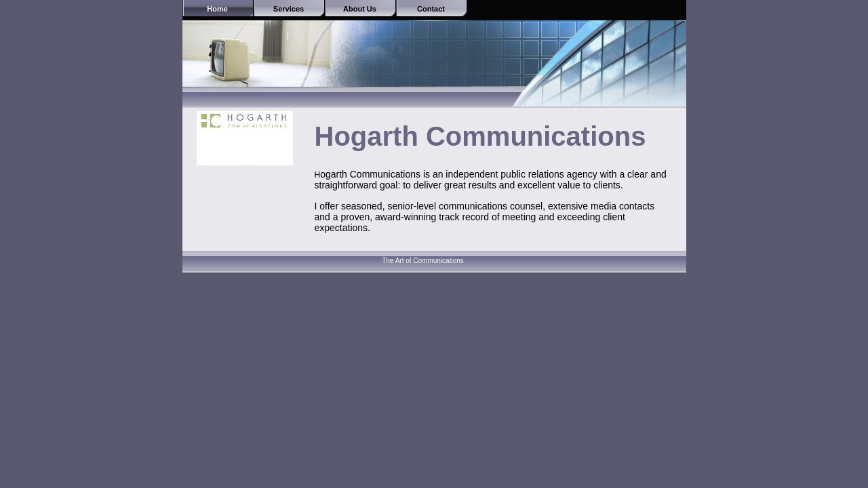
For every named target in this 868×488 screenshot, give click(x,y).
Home (217, 9)
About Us (360, 9)
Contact (431, 9)
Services (289, 9)
